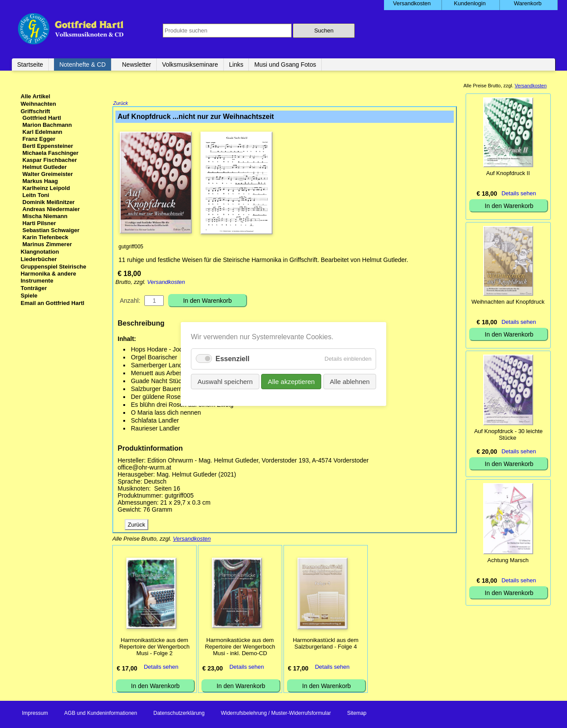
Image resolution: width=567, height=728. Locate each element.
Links (236, 65)
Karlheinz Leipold (46, 188)
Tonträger (34, 288)
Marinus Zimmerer (47, 244)
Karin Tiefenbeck (45, 237)
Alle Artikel (35, 96)
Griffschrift (35, 111)
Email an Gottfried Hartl (52, 303)
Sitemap (357, 714)
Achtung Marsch (508, 560)
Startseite (30, 65)
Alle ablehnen (350, 382)
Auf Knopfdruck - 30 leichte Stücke (508, 434)
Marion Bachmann (47, 125)
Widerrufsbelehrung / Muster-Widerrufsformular (276, 714)
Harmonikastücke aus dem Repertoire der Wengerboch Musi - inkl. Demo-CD (240, 647)
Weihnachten (38, 104)
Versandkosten (166, 283)
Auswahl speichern (225, 382)
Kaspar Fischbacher (50, 160)
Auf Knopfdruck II (508, 173)
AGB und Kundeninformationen (100, 714)
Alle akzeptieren (291, 382)
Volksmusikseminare (190, 65)
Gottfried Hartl (42, 118)
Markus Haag (40, 181)
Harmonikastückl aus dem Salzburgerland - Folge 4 (326, 644)
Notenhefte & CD (83, 65)
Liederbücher (39, 259)
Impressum (35, 714)
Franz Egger (39, 139)
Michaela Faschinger (50, 153)
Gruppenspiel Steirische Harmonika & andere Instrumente (54, 274)
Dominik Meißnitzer (48, 202)
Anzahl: (130, 301)
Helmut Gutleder (45, 167)
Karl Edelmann (42, 132)
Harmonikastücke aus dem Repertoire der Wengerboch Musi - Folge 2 (154, 647)
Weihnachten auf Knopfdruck (508, 302)
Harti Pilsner (39, 223)
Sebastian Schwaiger (51, 230)
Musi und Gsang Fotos (285, 65)
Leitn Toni (36, 195)
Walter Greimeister (48, 174)
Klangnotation (40, 252)
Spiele (29, 296)
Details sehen (161, 668)
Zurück (121, 104)
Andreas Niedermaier (51, 209)
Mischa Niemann (45, 216)
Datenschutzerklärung (179, 714)
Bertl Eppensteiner (48, 146)
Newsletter (136, 65)
